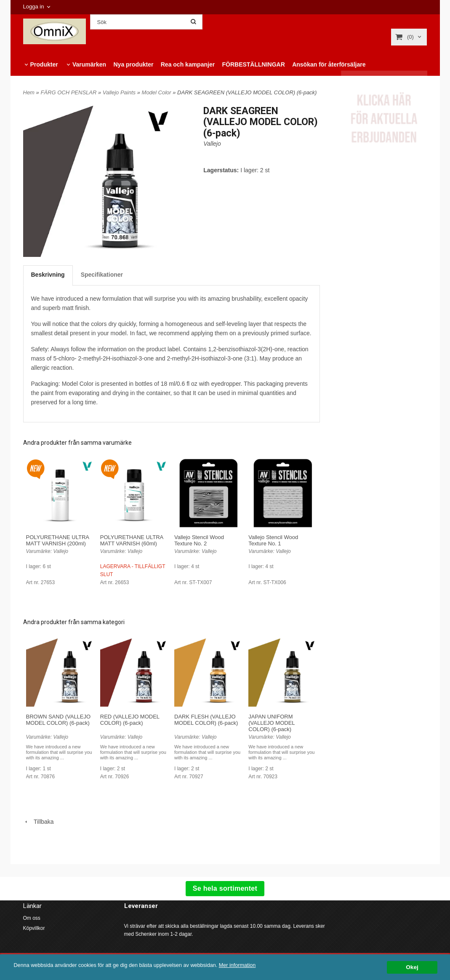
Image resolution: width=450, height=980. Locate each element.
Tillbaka (39, 822)
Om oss (32, 918)
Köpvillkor (34, 928)
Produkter (44, 64)
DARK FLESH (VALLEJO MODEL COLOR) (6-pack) (206, 720)
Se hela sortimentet (225, 888)
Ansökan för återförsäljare (329, 64)
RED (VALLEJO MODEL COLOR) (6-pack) (130, 720)
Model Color (157, 92)
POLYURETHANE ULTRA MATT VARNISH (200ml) (58, 540)
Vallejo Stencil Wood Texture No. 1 (273, 540)
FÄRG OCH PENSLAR (69, 92)
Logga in (34, 7)
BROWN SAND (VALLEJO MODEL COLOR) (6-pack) (59, 720)
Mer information (255, 965)
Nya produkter (133, 64)
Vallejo (212, 144)
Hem (29, 92)
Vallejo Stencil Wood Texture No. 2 (199, 540)
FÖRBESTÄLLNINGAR (253, 64)
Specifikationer (102, 275)
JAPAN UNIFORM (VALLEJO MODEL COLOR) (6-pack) (272, 723)
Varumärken (89, 64)
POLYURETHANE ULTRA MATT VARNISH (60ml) (132, 540)
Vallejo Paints (120, 92)
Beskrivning (48, 275)
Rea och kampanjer (188, 64)
